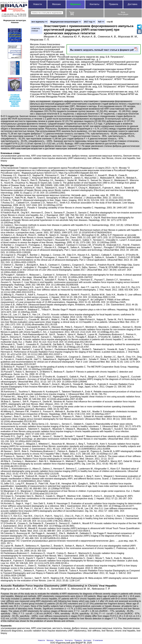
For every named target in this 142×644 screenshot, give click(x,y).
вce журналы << (39, 22)
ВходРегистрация (123, 13)
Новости (37, 4)
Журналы (76, 4)
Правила (114, 4)
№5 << (101, 22)
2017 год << (89, 22)
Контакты (95, 4)
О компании (98, 640)
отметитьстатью (36, 30)
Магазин (56, 4)
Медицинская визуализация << (66, 22)
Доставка (133, 4)
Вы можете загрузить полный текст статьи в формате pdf (104, 49)
